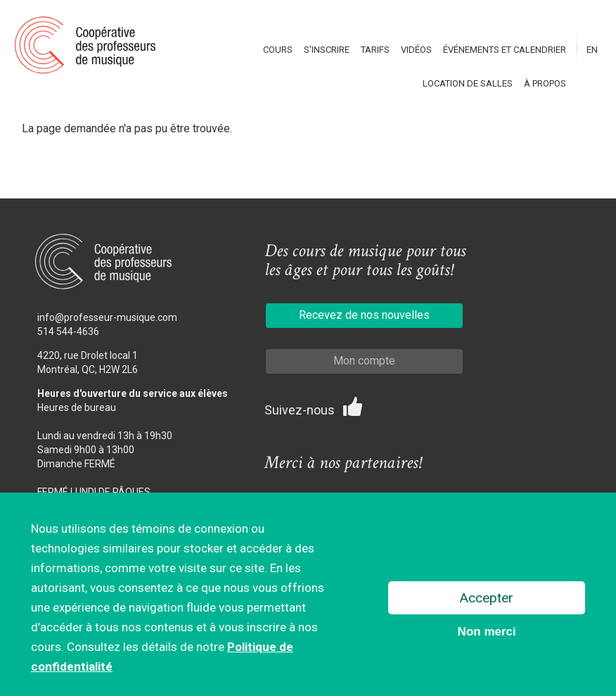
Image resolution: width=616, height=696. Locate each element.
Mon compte (364, 361)
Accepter (487, 599)
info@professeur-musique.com (107, 317)
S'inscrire (327, 50)
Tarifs (375, 50)
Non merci (487, 633)
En (592, 50)
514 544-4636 (68, 331)
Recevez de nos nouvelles (364, 315)
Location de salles (468, 83)
